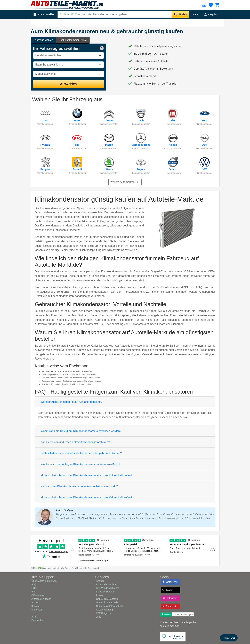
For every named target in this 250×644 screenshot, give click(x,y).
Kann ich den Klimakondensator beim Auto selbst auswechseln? (79, 486)
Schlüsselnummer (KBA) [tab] (73, 40)
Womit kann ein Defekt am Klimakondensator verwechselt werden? (81, 431)
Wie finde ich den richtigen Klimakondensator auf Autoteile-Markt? (80, 464)
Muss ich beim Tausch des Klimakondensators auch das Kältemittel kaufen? (86, 475)
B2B (196, 14)
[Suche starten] (180, 14)
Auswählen (68, 84)
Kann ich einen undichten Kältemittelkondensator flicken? (75, 442)
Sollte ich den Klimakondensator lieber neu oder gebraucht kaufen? (81, 453)
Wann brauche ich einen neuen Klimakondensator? (71, 402)
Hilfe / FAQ (229, 638)
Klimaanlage (50, 22)
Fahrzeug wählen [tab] (43, 40)
